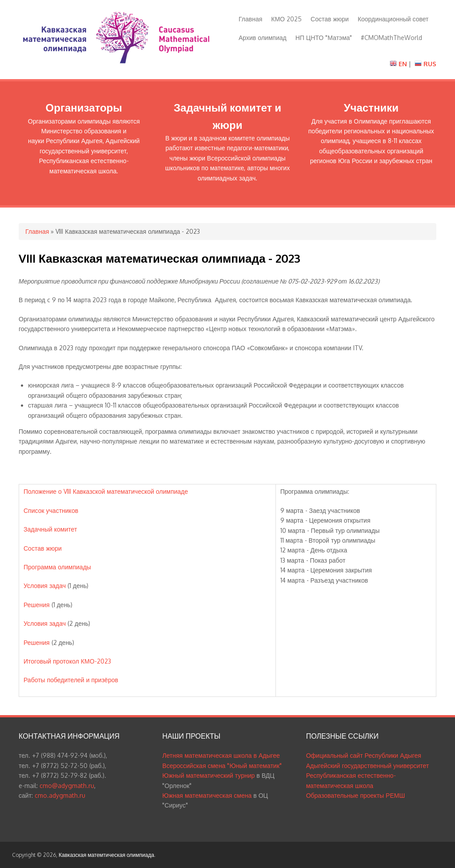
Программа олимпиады (57, 567)
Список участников (51, 510)
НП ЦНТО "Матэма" (324, 38)
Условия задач (45, 586)
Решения (37, 605)
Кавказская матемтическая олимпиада (106, 855)
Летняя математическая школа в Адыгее (221, 755)
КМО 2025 (286, 19)
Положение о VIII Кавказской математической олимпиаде (106, 491)
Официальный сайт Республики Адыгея (364, 755)
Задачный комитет (50, 529)
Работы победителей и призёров (71, 680)
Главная (250, 19)
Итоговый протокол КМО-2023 (67, 661)
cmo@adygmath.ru (67, 786)
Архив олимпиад (263, 38)
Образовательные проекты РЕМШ (356, 795)
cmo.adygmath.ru (60, 795)
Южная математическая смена (207, 795)
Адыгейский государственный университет (368, 766)
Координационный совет (393, 19)
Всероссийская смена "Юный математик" (222, 766)
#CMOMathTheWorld (391, 38)
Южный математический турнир (208, 775)
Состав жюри (330, 19)
